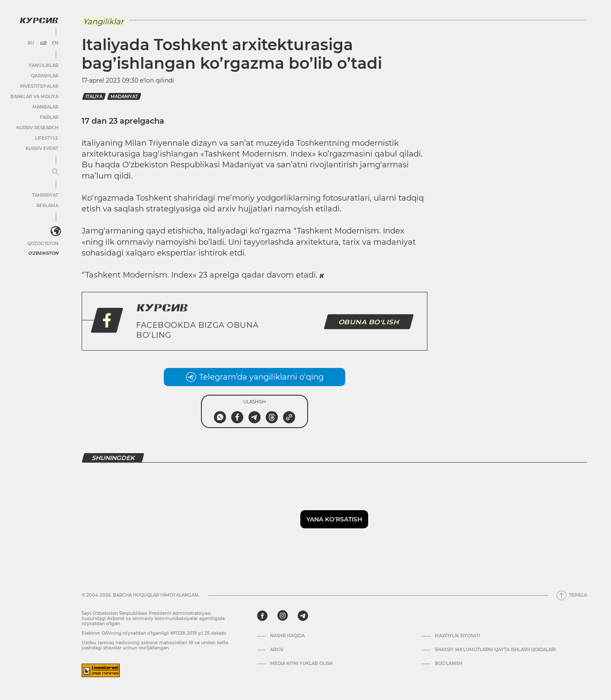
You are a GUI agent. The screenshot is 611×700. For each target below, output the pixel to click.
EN (55, 43)
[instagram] (283, 616)
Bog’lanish (449, 664)
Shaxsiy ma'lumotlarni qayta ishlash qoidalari (495, 650)
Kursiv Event (42, 149)
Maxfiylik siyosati (457, 636)
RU (31, 43)
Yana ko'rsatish (334, 519)
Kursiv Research (37, 128)
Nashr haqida (287, 636)
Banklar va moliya (34, 97)
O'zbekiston (43, 253)
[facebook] (262, 616)
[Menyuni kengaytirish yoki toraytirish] (55, 172)
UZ (43, 43)
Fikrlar (49, 117)
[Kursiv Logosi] (39, 20)
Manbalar (45, 107)
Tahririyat (45, 195)
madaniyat (124, 97)
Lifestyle (47, 138)
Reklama (47, 206)
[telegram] (303, 616)
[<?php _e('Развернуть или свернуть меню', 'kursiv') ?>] (56, 231)
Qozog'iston (43, 244)
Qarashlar (45, 76)
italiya (94, 97)
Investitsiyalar (39, 86)
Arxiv (277, 650)
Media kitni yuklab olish (301, 664)
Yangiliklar (43, 66)
